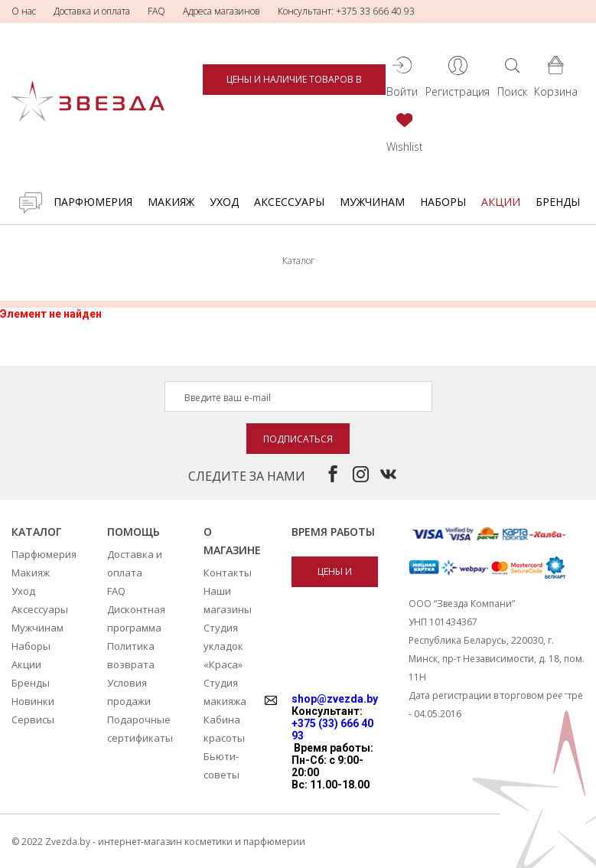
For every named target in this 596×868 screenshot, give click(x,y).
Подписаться (298, 439)
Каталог (36, 532)
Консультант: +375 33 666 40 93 (346, 11)
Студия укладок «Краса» (223, 646)
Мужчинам (372, 202)
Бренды (558, 202)
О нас (24, 11)
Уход (224, 202)
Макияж (171, 202)
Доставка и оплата (92, 11)
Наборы (443, 202)
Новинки (33, 701)
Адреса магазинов (221, 11)
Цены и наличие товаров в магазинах (294, 84)
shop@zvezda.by (335, 699)
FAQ (156, 11)
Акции (501, 202)
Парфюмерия (93, 202)
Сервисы (33, 720)
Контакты (228, 573)
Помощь (134, 532)
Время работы (333, 532)
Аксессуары (289, 202)
